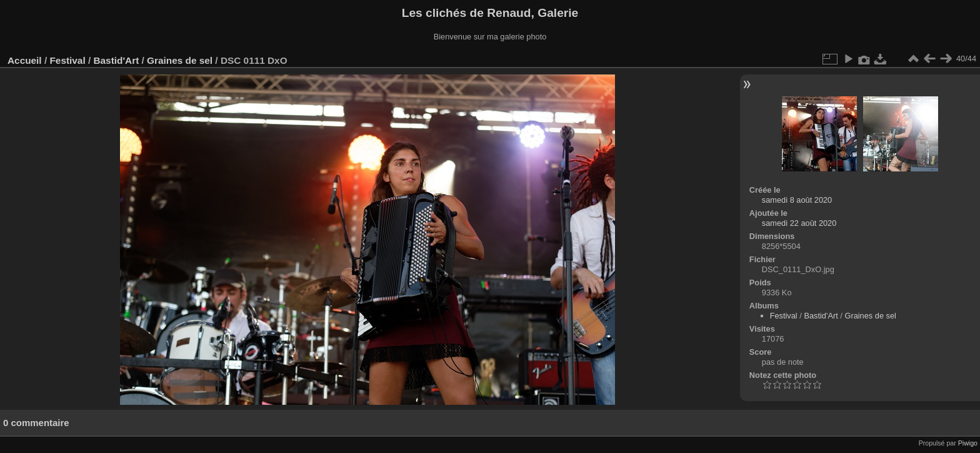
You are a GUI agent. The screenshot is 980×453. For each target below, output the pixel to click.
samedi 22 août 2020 (799, 223)
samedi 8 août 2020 (797, 200)
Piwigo (968, 443)
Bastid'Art (116, 60)
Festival (67, 60)
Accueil (25, 60)
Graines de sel (180, 60)
